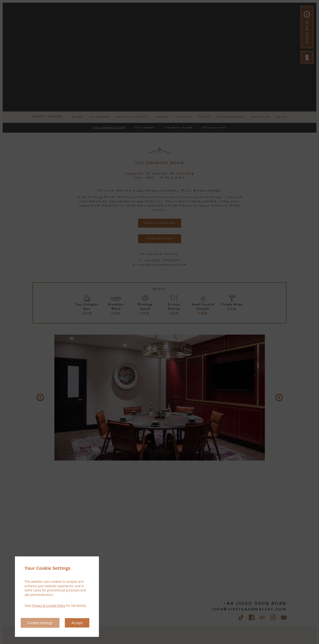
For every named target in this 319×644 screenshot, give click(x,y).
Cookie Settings (40, 623)
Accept (77, 623)
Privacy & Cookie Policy (49, 606)
